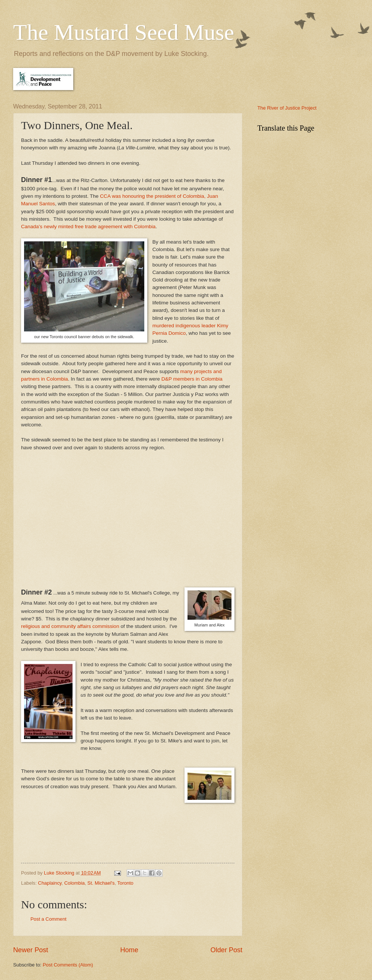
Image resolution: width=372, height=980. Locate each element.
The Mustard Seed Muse (124, 32)
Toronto (125, 883)
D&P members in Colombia (192, 379)
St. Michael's (101, 883)
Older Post (226, 950)
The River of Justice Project (287, 108)
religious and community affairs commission (70, 626)
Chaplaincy (50, 883)
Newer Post (31, 950)
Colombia (74, 883)
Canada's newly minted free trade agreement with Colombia (88, 227)
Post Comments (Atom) (68, 965)
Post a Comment (48, 919)
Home (129, 950)
